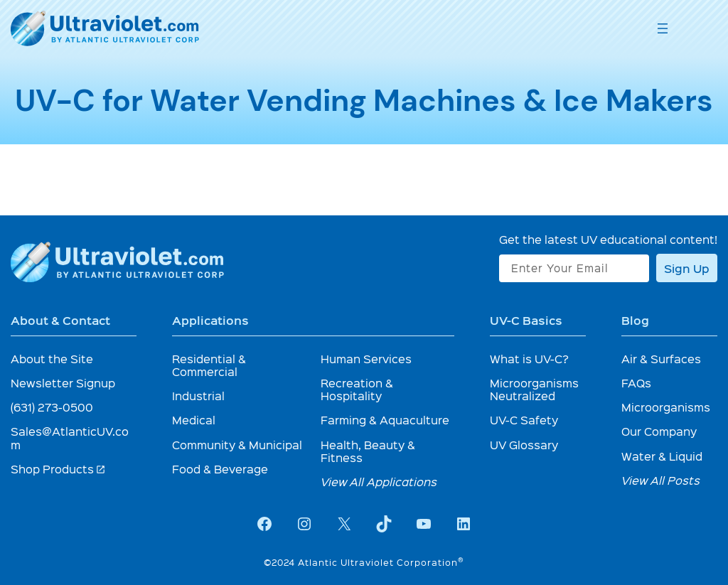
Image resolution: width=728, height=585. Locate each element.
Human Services (366, 359)
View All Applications (379, 482)
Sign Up (687, 268)
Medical (194, 420)
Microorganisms (666, 407)
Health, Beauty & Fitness (368, 451)
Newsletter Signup (63, 383)
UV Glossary (524, 445)
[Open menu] (663, 28)
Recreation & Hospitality (357, 389)
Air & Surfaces (661, 359)
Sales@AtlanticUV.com (70, 438)
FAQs (636, 383)
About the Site (52, 359)
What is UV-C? (529, 359)
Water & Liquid (662, 456)
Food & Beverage (220, 469)
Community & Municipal (237, 445)
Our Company (659, 431)
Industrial (198, 396)
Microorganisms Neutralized (534, 389)
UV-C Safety (524, 420)
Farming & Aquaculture (385, 420)
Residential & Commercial (209, 365)
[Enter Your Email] (574, 268)
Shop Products (58, 469)
